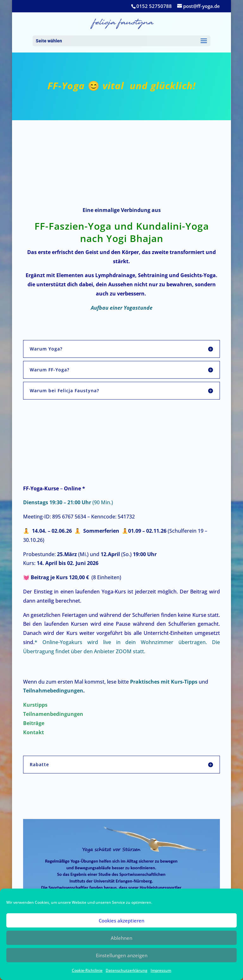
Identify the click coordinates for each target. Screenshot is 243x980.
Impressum (161, 970)
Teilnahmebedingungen (53, 691)
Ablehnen (121, 938)
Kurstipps (36, 705)
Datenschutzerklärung (127, 970)
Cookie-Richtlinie (87, 970)
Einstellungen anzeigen (122, 955)
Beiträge (34, 723)
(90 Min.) (68, 502)
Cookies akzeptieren (121, 921)
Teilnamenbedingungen (54, 714)
